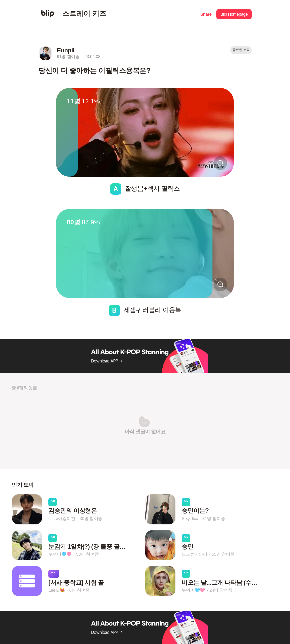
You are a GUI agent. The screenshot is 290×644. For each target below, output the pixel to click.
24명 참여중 (221, 590)
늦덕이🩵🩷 (60, 554)
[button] (206, 13)
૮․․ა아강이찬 (62, 518)
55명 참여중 (223, 554)
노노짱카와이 (194, 554)
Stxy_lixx (190, 518)
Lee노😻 (56, 590)
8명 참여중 (79, 590)
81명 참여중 (214, 518)
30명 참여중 (91, 518)
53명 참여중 (87, 554)
